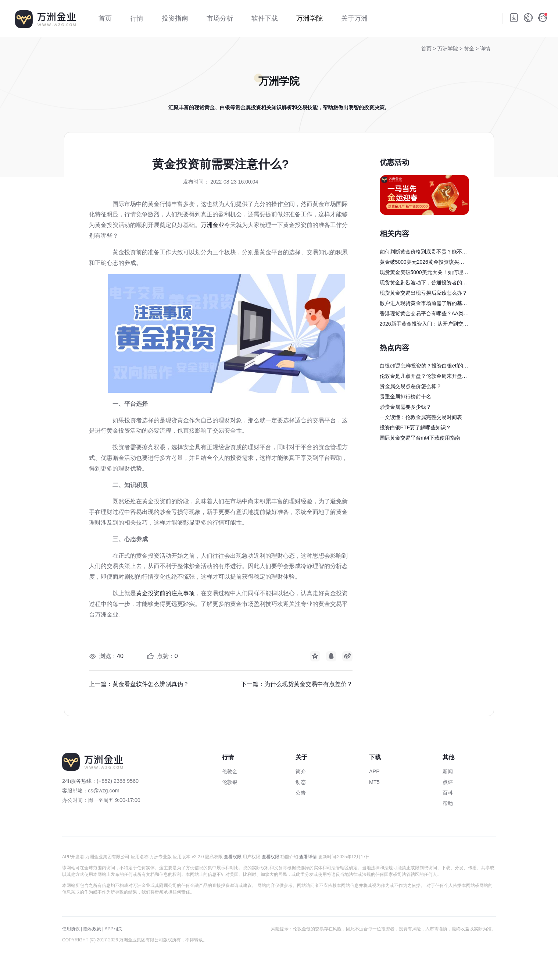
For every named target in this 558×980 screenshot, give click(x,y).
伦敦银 (230, 782)
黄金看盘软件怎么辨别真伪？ (151, 684)
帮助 (448, 803)
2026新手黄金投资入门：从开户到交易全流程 (424, 325)
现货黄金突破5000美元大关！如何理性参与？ (424, 273)
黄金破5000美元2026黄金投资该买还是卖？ (422, 263)
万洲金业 (212, 225)
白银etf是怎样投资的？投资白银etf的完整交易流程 (424, 367)
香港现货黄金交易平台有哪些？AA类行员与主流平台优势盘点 (424, 315)
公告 (301, 793)
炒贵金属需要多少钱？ (405, 407)
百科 (448, 793)
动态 (301, 782)
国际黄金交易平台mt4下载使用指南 (420, 438)
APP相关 (114, 929)
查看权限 (233, 857)
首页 (426, 49)
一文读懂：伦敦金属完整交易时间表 (421, 417)
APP (374, 771)
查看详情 (308, 857)
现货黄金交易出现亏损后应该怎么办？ (423, 293)
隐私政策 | (93, 929)
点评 (448, 782)
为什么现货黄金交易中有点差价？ (308, 684)
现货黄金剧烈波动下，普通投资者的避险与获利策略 (423, 284)
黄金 (470, 49)
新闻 (448, 771)
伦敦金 (230, 771)
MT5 (374, 782)
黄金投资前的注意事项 (165, 593)
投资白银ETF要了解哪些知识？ (415, 427)
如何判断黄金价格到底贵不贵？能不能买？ (423, 253)
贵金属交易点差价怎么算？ (411, 386)
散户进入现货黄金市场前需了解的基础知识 (423, 304)
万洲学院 (448, 49)
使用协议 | (72, 929)
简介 (301, 771)
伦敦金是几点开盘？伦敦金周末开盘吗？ (421, 377)
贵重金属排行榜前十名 (405, 397)
